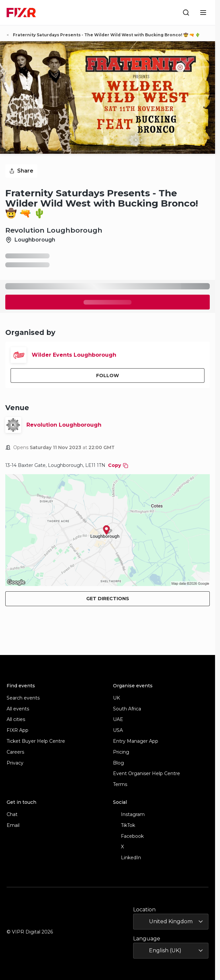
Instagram (129, 815)
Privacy (15, 763)
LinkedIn (127, 858)
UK (116, 698)
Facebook (128, 836)
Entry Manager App (136, 741)
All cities (16, 719)
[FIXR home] (21, 13)
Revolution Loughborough (64, 425)
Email (13, 825)
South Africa (127, 709)
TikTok (124, 825)
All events (18, 709)
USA (118, 730)
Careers (15, 752)
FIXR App (18, 730)
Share (21, 171)
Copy (118, 465)
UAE (118, 719)
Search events (23, 698)
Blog (118, 763)
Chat (12, 815)
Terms (120, 784)
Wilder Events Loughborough (74, 355)
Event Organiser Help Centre (147, 774)
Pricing (121, 752)
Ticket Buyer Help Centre (36, 741)
